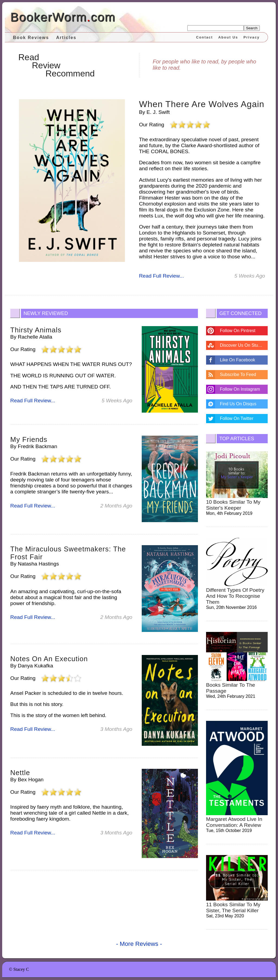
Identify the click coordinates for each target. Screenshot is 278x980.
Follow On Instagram (240, 389)
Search (252, 28)
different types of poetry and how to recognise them (235, 596)
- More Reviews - (139, 944)
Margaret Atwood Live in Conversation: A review (234, 822)
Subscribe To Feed (238, 375)
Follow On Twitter (237, 418)
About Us (228, 37)
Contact (204, 37)
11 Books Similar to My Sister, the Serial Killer (233, 907)
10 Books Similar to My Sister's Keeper (233, 505)
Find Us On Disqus (238, 404)
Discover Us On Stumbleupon (244, 345)
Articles (66, 38)
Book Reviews (31, 38)
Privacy (252, 37)
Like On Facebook (238, 360)
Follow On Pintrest (238, 331)
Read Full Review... (161, 276)
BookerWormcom (63, 17)
